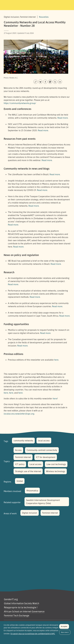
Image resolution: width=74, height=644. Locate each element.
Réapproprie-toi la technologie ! (21, 607)
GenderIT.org (11, 599)
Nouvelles (44, 17)
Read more (63, 118)
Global (20, 481)
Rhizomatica (32, 491)
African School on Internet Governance (24, 611)
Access (18, 450)
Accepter (64, 628)
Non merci (65, 634)
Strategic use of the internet (28, 471)
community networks (23, 441)
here (56, 360)
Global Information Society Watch (22, 603)
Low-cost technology (56, 464)
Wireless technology (56, 471)
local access (44, 441)
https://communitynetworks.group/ (20, 103)
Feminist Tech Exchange (17, 615)
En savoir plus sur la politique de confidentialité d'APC (33, 635)
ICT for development (46, 457)
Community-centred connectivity (42, 450)
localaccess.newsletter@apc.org (19, 414)
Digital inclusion (30, 513)
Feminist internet (23, 457)
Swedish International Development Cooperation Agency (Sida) (43, 502)
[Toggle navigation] (68, 5)
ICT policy (20, 464)
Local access (35, 464)
